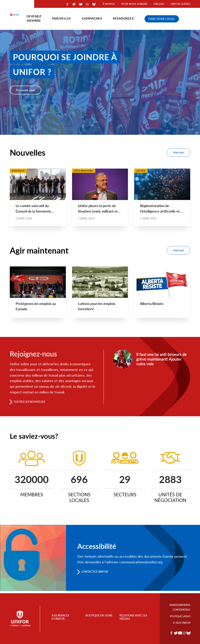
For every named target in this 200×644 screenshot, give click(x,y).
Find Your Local (162, 19)
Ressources (123, 18)
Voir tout (179, 152)
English (159, 4)
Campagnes (92, 18)
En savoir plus (25, 90)
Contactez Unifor (97, 574)
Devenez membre (34, 18)
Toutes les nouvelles (32, 404)
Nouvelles (62, 18)
